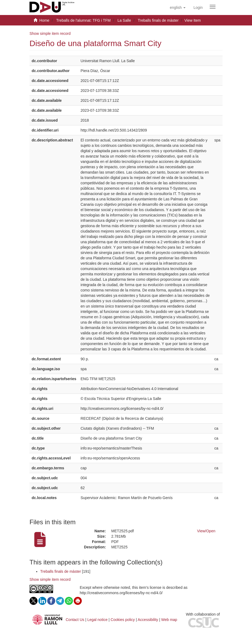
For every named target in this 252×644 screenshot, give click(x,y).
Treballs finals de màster (158, 20)
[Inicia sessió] (198, 8)
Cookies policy (123, 620)
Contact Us (75, 620)
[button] (177, 8)
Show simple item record (50, 33)
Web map (169, 620)
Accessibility (148, 620)
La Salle (124, 20)
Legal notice (98, 620)
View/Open (206, 531)
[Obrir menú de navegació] (213, 7)
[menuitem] (198, 8)
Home (44, 20)
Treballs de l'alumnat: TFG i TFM (83, 20)
